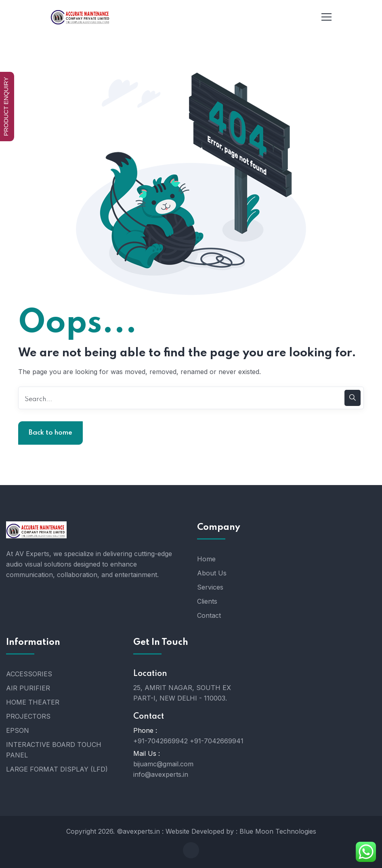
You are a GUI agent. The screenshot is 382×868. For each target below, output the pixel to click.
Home (206, 559)
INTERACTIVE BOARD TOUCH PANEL (54, 750)
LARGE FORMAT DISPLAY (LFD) (57, 769)
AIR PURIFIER (28, 688)
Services (210, 587)
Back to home (50, 433)
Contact (209, 615)
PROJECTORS (28, 716)
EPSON (18, 730)
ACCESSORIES (29, 674)
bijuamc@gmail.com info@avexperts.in (163, 769)
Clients (207, 601)
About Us (212, 573)
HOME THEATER (33, 702)
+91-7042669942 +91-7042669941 (188, 741)
